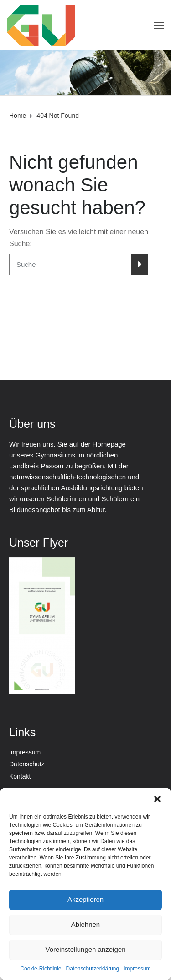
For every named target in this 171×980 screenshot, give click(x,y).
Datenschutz (27, 764)
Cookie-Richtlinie (41, 969)
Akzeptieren (85, 899)
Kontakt (20, 776)
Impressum (137, 969)
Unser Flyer (39, 543)
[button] (157, 799)
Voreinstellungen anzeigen (86, 949)
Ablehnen (85, 924)
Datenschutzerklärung (92, 969)
